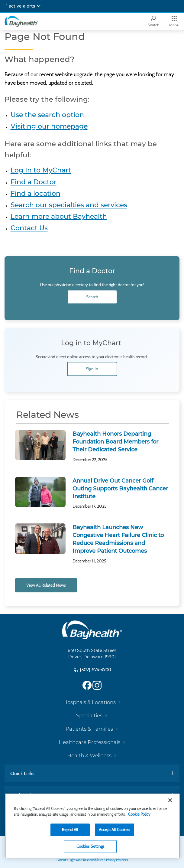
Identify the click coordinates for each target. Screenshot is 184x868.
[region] (92, 826)
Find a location (36, 193)
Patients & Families (89, 729)
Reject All (70, 830)
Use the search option (47, 115)
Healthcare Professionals (89, 742)
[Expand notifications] (39, 6)
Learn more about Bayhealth (59, 216)
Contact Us (29, 228)
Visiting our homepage (49, 126)
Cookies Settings (90, 846)
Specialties (89, 716)
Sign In (92, 369)
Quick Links (22, 773)
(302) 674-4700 (95, 670)
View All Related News (46, 585)
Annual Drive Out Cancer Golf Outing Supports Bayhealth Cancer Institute (120, 489)
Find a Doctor (34, 182)
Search (92, 297)
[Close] (170, 800)
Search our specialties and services (69, 205)
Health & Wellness (89, 755)
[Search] (153, 21)
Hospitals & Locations (89, 702)
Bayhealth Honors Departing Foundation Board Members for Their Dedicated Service (115, 442)
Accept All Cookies (114, 830)
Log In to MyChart (41, 170)
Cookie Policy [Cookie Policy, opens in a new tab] (139, 814)
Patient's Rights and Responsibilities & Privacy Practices (92, 860)
